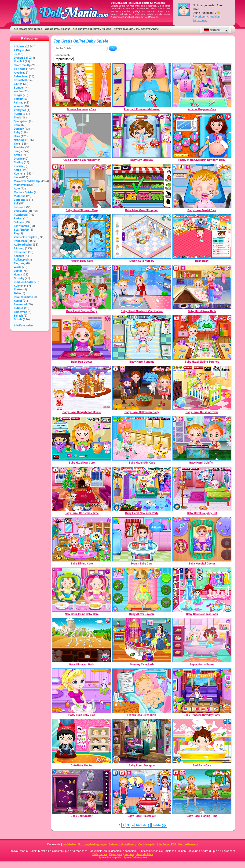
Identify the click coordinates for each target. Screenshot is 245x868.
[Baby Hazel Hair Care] (82, 438)
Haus (17, 136)
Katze (17, 170)
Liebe (17, 177)
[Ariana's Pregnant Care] (202, 85)
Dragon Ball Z (22, 58)
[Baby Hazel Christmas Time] (82, 489)
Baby (17, 132)
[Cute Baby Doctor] (82, 741)
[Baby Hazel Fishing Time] (202, 792)
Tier (16, 144)
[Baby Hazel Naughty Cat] (202, 489)
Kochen (19, 174)
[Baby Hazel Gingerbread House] (82, 388)
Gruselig (19, 278)
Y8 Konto (20, 69)
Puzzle (18, 114)
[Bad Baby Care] (202, 741)
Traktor (18, 289)
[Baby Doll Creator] (82, 792)
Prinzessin (20, 241)
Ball (16, 204)
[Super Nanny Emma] (202, 640)
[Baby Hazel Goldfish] (202, 438)
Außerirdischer (23, 245)
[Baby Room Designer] (142, 741)
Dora (17, 125)
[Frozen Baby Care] (82, 236)
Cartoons (20, 200)
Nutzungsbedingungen (92, 844)
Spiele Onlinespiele (135, 857)
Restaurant (21, 252)
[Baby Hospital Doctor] (202, 539)
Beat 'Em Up (21, 230)
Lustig (18, 271)
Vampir (18, 99)
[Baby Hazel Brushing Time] (202, 388)
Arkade (18, 73)
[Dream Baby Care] (142, 539)
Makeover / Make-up (27, 181)
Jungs (18, 151)
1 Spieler (19, 46)
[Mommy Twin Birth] (142, 640)
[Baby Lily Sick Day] (142, 136)
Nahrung (19, 140)
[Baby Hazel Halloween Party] (142, 388)
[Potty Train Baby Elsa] (82, 691)
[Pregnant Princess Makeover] (142, 85)
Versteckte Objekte (25, 237)
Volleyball (20, 110)
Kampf (18, 301)
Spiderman (20, 312)
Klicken (18, 166)
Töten (17, 293)
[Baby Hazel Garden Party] (82, 287)
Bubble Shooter (24, 282)
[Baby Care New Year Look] (202, 590)
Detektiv (19, 129)
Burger (18, 95)
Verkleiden (20, 211)
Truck (17, 118)
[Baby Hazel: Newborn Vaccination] (142, 287)
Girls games (100, 854)
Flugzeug (20, 263)
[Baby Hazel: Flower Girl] (142, 792)
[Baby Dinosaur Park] (82, 640)
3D (16, 54)
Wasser (18, 106)
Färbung (19, 248)
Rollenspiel (21, 260)
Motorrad (20, 196)
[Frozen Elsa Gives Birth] (142, 691)
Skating (18, 162)
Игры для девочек (122, 854)
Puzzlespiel (21, 215)
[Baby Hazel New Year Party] (142, 489)
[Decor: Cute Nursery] (142, 236)
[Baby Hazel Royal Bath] (202, 287)
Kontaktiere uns (188, 844)
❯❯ (159, 825)
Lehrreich (20, 207)
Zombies (19, 147)
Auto (17, 189)
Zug (16, 233)
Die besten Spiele (57, 29)
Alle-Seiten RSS (166, 844)
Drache (18, 159)
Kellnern (19, 256)
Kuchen (19, 286)
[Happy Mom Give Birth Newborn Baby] (202, 136)
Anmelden (213, 17)
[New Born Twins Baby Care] (82, 590)
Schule (18, 319)
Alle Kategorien (23, 325)
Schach (18, 316)
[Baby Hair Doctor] (82, 337)
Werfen (18, 91)
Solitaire (19, 222)
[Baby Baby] (202, 236)
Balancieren (21, 76)
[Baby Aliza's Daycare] (142, 590)
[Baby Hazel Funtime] (142, 337)
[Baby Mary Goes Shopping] (142, 186)
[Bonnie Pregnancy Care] (82, 85)
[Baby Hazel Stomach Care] (82, 186)
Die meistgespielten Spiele (92, 29)
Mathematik (21, 185)
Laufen (18, 84)
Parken (18, 218)
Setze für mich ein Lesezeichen (136, 29)
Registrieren (200, 20)
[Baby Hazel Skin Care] (142, 438)
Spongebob (21, 121)
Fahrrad (19, 103)
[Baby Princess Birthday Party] (202, 691)
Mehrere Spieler (24, 192)
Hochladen (69, 844)
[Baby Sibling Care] (82, 539)
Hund (17, 275)
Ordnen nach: (62, 55)
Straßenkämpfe (23, 297)
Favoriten (199, 17)
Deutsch (212, 30)
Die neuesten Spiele (28, 29)
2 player (19, 50)
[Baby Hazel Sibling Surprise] (202, 337)
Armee (18, 155)
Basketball (20, 80)
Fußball (19, 308)
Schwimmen (21, 226)
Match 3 (19, 61)
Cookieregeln (146, 844)
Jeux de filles (145, 854)
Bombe (18, 88)
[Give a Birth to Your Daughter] (82, 136)
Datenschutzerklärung (122, 844)
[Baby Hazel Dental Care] (202, 186)
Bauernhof (20, 304)
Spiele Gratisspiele (110, 857)
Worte (18, 267)
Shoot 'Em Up (22, 65)
